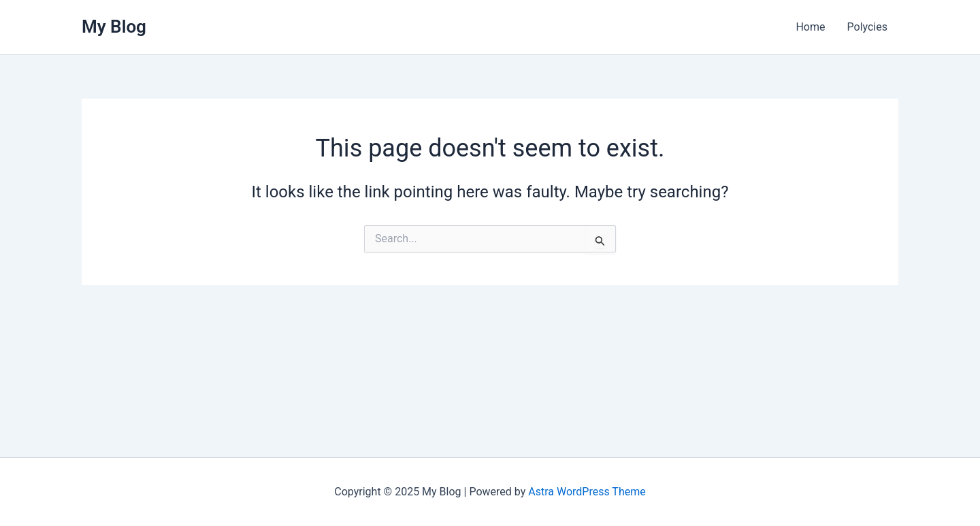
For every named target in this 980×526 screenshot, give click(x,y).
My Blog (114, 27)
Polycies (867, 27)
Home (810, 27)
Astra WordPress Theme (587, 492)
